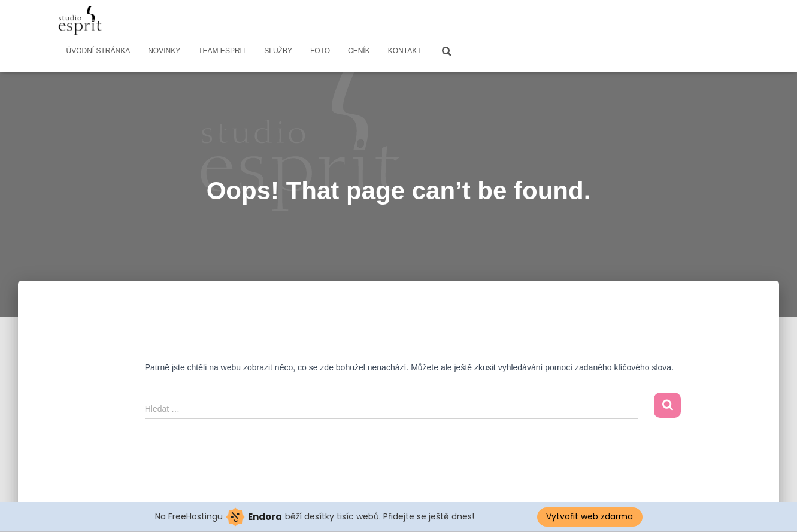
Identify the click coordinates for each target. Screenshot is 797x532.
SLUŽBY (278, 51)
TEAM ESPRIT (222, 51)
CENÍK (359, 51)
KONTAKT (405, 51)
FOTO (320, 51)
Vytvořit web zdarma (590, 516)
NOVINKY (164, 51)
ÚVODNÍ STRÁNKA (99, 51)
